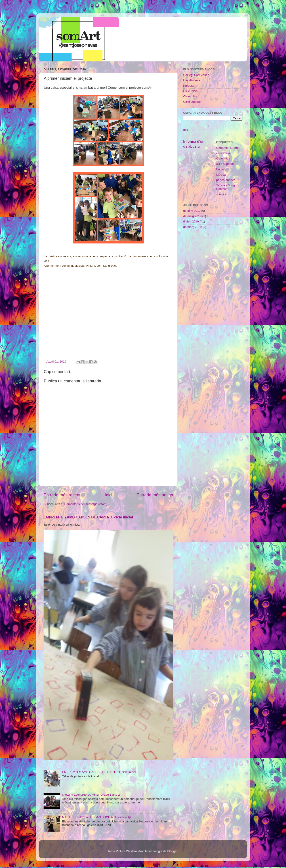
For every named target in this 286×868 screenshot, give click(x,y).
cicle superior (225, 164)
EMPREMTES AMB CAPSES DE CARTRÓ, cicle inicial (88, 517)
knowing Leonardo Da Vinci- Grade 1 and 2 (91, 795)
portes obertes (226, 180)
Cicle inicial (191, 91)
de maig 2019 (192, 216)
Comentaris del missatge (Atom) (86, 504)
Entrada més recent (62, 495)
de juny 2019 (192, 211)
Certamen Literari (228, 148)
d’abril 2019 (191, 221)
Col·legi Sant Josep (196, 75)
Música (221, 175)
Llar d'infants (192, 80)
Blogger (172, 851)
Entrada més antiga (155, 495)
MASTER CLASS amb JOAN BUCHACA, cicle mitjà (97, 817)
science (221, 194)
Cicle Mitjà (223, 158)
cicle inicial (224, 153)
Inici (109, 495)
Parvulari (189, 86)
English (221, 169)
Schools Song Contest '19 (226, 187)
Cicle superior (192, 102)
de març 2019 (192, 227)
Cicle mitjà (190, 96)
